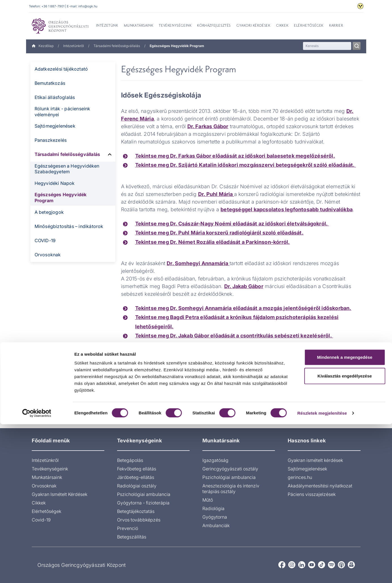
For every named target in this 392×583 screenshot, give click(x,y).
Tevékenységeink (50, 469)
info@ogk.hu (88, 6)
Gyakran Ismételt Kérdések (60, 494)
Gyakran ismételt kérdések (315, 460)
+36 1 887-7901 (53, 6)
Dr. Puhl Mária (216, 194)
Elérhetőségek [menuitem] (309, 26)
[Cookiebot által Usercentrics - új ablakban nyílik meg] (37, 572)
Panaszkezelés (51, 140)
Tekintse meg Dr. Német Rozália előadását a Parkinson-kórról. (213, 242)
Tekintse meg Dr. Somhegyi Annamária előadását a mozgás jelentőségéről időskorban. (243, 308)
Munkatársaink (47, 477)
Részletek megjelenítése (322, 572)
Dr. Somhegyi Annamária (198, 263)
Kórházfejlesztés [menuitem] (214, 26)
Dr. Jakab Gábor (244, 286)
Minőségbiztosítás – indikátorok (69, 226)
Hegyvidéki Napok (55, 183)
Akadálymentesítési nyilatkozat (320, 486)
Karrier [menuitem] (336, 26)
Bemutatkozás (50, 83)
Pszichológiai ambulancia (144, 494)
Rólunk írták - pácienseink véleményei (62, 112)
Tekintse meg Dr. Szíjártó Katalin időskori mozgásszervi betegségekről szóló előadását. (246, 165)
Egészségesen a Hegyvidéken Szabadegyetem (67, 169)
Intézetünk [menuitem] (107, 26)
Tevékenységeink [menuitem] (175, 26)
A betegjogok (49, 212)
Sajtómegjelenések (55, 126)
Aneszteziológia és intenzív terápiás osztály (231, 489)
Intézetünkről (74, 46)
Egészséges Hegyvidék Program (61, 197)
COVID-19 (45, 240)
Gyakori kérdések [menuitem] (253, 26)
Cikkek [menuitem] (282, 26)
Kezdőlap (43, 46)
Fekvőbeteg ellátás (137, 469)
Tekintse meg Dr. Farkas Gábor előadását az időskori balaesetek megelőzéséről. (235, 156)
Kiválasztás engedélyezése (345, 535)
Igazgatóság (215, 460)
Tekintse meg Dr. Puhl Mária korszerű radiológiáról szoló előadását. (219, 233)
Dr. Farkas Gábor (208, 126)
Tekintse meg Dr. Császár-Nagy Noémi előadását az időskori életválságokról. (232, 224)
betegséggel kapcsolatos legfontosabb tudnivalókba (287, 209)
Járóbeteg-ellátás (136, 477)
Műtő (208, 500)
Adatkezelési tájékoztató (61, 69)
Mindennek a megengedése (345, 516)
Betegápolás (130, 460)
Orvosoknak (48, 255)
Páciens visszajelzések (312, 494)
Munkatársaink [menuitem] (139, 26)
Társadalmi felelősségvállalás (117, 46)
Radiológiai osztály (137, 486)
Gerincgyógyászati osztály (230, 469)
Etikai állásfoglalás (55, 97)
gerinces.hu (300, 477)
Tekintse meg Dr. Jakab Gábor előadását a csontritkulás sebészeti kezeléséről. (234, 336)
